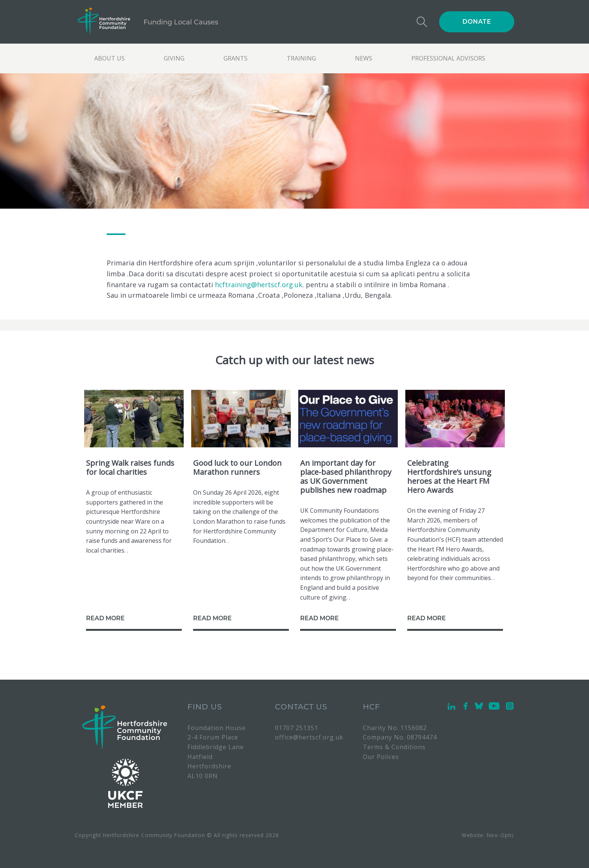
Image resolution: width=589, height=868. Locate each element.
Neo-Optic (501, 835)
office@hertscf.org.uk (309, 737)
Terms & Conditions (394, 747)
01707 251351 (297, 728)
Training (301, 58)
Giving (174, 58)
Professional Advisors (448, 58)
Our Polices (381, 757)
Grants (236, 58)
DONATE (477, 22)
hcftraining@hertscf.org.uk (259, 285)
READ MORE (105, 618)
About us (109, 58)
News (364, 58)
